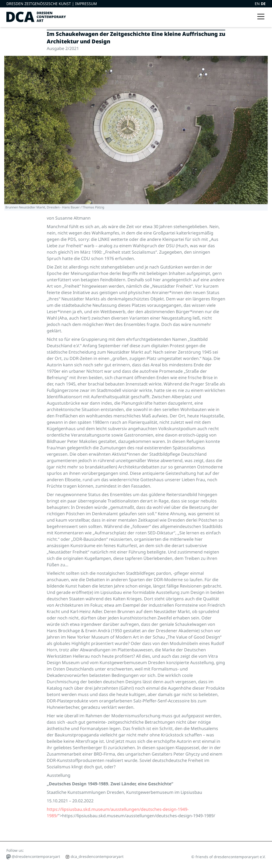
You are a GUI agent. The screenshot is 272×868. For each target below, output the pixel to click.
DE (263, 4)
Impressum (86, 4)
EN (258, 4)
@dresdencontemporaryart (33, 857)
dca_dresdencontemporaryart (94, 856)
